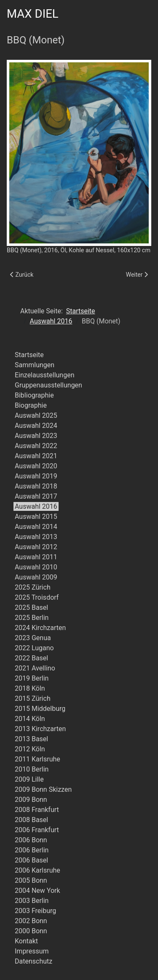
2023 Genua (33, 638)
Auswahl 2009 (36, 577)
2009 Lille (29, 779)
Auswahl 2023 (36, 436)
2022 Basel (31, 658)
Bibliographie (34, 395)
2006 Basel (31, 860)
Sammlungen (35, 365)
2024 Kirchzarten (40, 628)
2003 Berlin (32, 901)
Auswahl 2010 (36, 567)
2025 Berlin (32, 618)
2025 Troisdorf (37, 597)
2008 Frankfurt (37, 810)
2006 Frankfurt (37, 830)
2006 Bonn (31, 840)
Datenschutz (33, 961)
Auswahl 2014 (36, 527)
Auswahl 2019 (36, 476)
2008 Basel (31, 820)
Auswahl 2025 (36, 415)
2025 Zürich (33, 587)
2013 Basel (31, 739)
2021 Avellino (35, 668)
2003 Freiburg (35, 911)
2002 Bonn (31, 921)
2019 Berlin (32, 678)
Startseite (29, 355)
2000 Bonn (31, 931)
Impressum (32, 951)
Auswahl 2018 (36, 486)
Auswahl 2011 (36, 557)
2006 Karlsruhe (37, 870)
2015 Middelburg (40, 709)
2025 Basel (31, 607)
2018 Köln (30, 688)
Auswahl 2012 (36, 547)
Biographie (31, 405)
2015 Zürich (33, 698)
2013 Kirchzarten (40, 729)
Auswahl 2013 (36, 537)
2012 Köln (30, 749)
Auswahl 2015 (36, 517)
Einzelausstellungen (45, 375)
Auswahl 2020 (36, 466)
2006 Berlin (32, 850)
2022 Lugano (34, 648)
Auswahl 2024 (36, 426)
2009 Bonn (31, 800)
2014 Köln (30, 719)
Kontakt (26, 941)
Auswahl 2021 (36, 456)
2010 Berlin (32, 769)
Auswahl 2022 (36, 446)
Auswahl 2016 (36, 506)
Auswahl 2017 (36, 496)
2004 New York (37, 891)
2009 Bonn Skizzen (43, 789)
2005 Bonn (31, 880)
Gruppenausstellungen (48, 385)
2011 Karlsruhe (37, 759)
